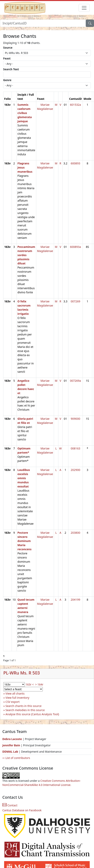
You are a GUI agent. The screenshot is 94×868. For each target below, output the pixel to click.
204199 (75, 600)
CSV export (13, 702)
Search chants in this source (24, 706)
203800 (75, 533)
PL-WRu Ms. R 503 (22, 673)
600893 (75, 163)
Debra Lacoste (12, 739)
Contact (10, 805)
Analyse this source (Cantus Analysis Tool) (32, 714)
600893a (75, 247)
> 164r (39, 684)
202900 (75, 470)
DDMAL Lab (10, 752)
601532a (75, 105)
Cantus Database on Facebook (22, 810)
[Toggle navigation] (84, 8)
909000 (75, 419)
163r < (30, 684)
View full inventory (17, 698)
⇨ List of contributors (16, 758)
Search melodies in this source (25, 710)
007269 (75, 301)
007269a (75, 381)
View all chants (15, 693)
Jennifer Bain (12, 745)
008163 (75, 448)
